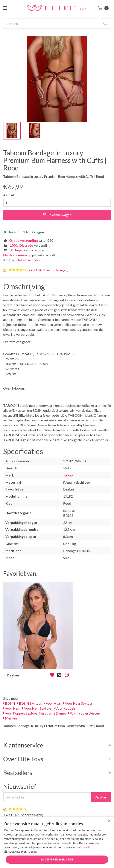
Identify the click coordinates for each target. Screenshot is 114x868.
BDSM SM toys (30, 703)
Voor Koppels (65, 708)
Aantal (8, 195)
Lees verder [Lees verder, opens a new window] (84, 847)
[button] (57, 852)
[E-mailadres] (47, 797)
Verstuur (101, 797)
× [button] (109, 821)
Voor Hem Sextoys (37, 708)
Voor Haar (53, 703)
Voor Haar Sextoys (78, 703)
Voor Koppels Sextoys (20, 713)
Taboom (69, 475)
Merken (10, 718)
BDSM (9, 703)
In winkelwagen (57, 215)
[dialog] (57, 842)
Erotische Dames (53, 713)
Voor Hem (12, 708)
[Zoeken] (105, 23)
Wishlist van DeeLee (84, 713)
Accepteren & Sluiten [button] (57, 859)
